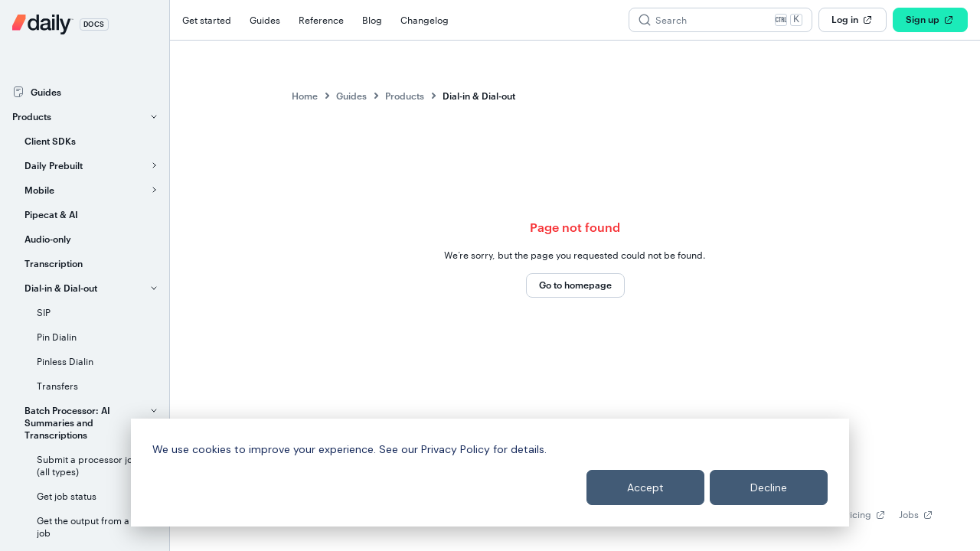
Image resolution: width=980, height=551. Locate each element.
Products (405, 96)
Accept (645, 487)
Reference (321, 20)
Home (305, 96)
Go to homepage (575, 285)
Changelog (425, 20)
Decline (769, 487)
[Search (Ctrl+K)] (720, 20)
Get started (207, 20)
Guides (265, 20)
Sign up (930, 20)
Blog (372, 20)
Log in (853, 20)
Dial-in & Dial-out (479, 96)
